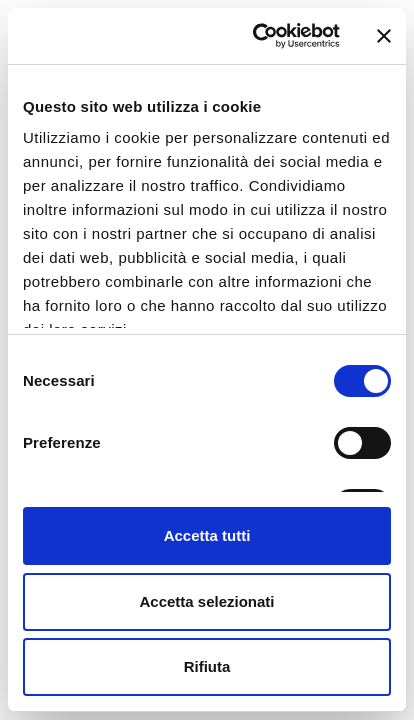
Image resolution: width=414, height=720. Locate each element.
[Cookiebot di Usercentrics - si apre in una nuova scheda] (257, 36)
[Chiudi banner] (384, 36)
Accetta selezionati (206, 601)
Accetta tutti (207, 535)
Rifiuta (207, 666)
